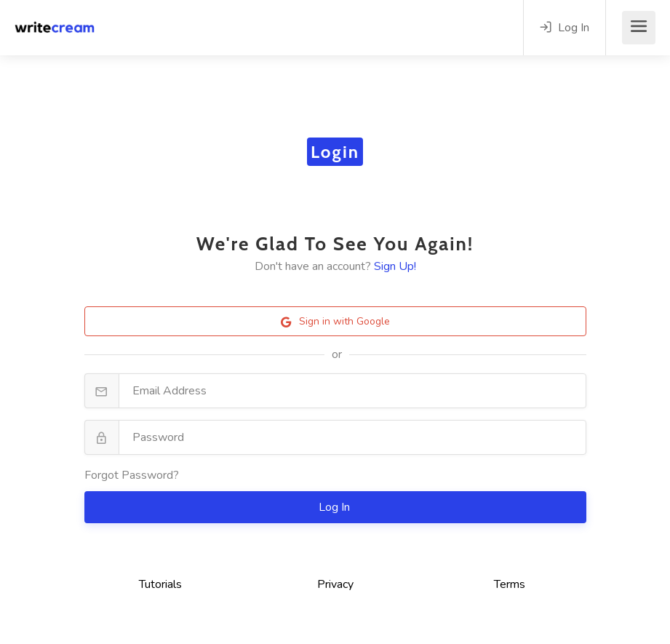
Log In (336, 507)
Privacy (335, 584)
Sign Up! (395, 266)
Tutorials (160, 584)
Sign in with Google (335, 321)
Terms (510, 584)
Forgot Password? (132, 475)
